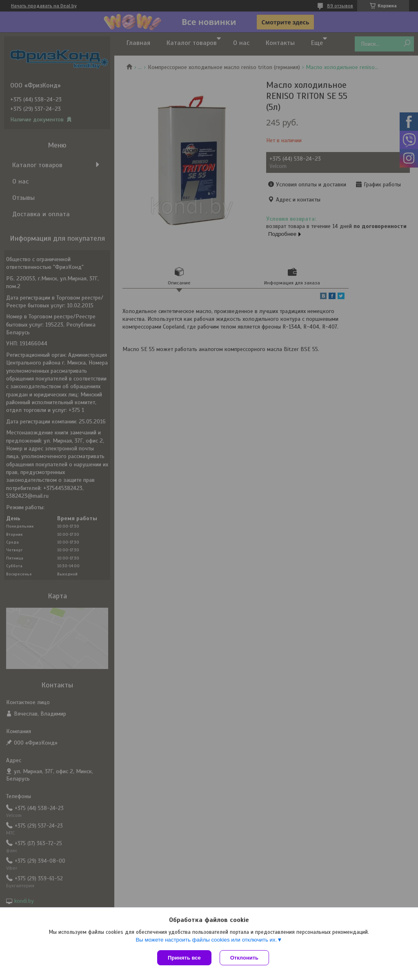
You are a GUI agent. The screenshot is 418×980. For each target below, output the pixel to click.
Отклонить (244, 958)
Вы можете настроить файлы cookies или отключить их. (206, 940)
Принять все (184, 958)
